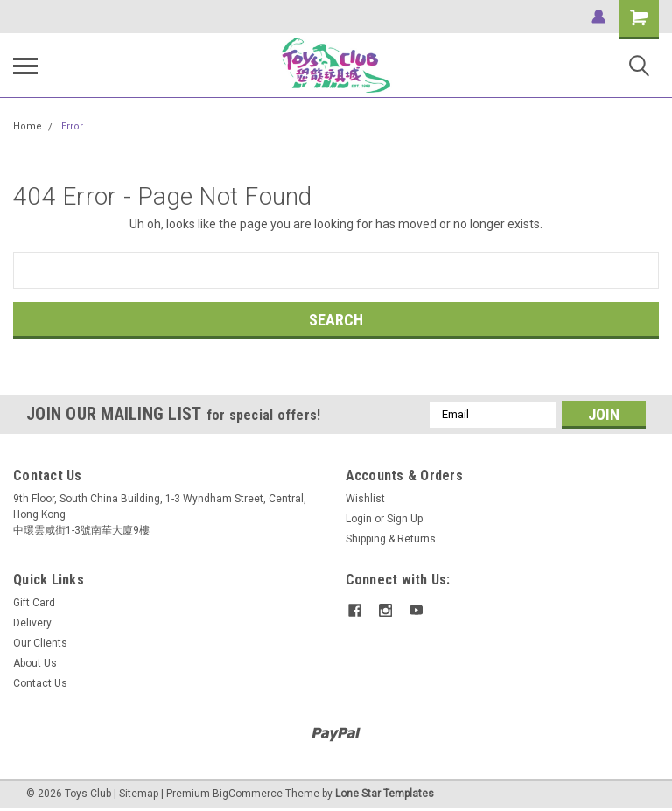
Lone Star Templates (385, 794)
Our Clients (40, 643)
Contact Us (40, 683)
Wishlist (365, 499)
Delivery (32, 623)
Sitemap (139, 794)
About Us (35, 663)
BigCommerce (248, 794)
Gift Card (34, 603)
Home (28, 126)
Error (72, 126)
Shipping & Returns (391, 539)
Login (359, 519)
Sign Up (405, 519)
